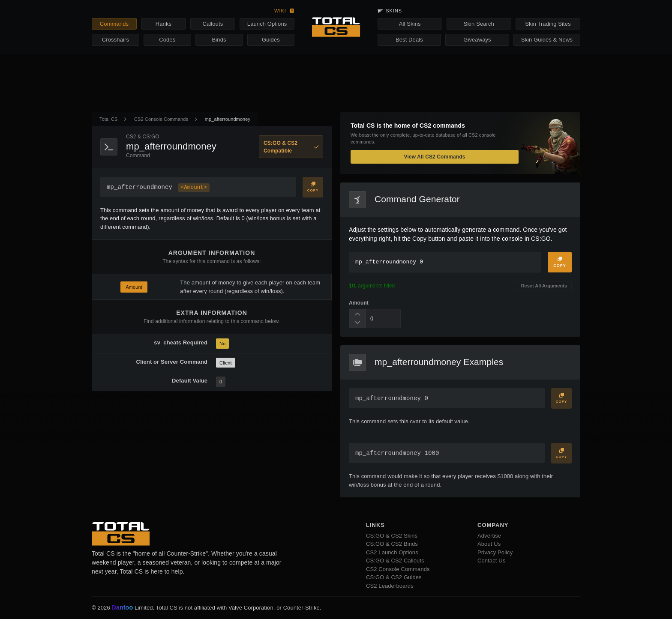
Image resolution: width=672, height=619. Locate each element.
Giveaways (477, 40)
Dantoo (123, 608)
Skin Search (479, 24)
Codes (167, 40)
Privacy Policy (495, 552)
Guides (271, 40)
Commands (114, 24)
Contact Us (491, 561)
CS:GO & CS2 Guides (394, 577)
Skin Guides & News (547, 40)
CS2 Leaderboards (390, 586)
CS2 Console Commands (161, 119)
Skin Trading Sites (548, 24)
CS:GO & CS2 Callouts (395, 561)
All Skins (410, 24)
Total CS (108, 119)
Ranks (163, 24)
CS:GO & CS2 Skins (392, 536)
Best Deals (409, 40)
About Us (489, 544)
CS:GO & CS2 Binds (392, 544)
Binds (219, 40)
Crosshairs (115, 40)
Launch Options (267, 24)
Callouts (213, 24)
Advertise (489, 536)
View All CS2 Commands (435, 157)
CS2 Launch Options (392, 552)
